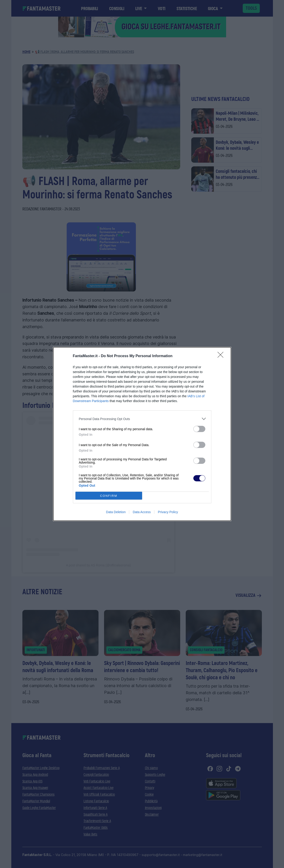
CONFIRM (109, 496)
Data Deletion (116, 512)
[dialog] (142, 434)
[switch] (199, 429)
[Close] (222, 356)
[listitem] (142, 419)
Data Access (142, 512)
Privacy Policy (168, 512)
